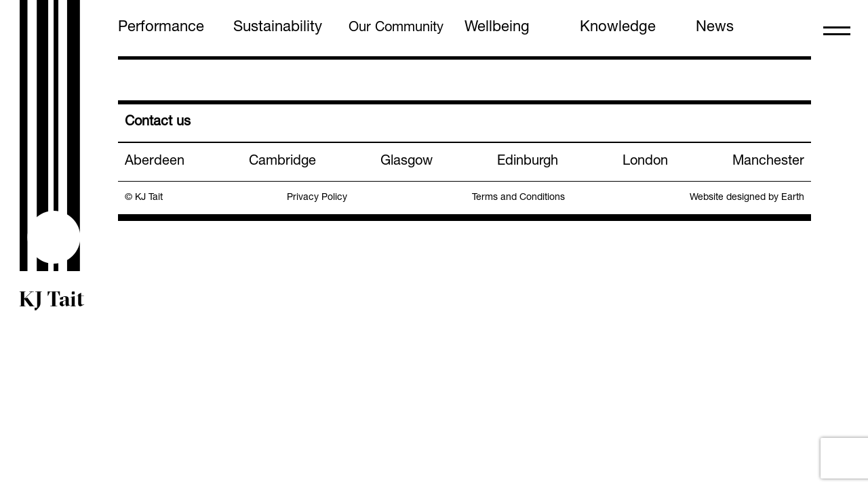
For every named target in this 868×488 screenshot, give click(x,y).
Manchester (768, 162)
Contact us (158, 123)
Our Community (396, 28)
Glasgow (407, 162)
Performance (161, 28)
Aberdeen (155, 162)
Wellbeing (497, 28)
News (715, 28)
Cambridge (282, 162)
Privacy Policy (317, 198)
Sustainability (278, 28)
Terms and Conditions (518, 198)
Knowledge (618, 28)
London (645, 162)
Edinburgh (528, 162)
